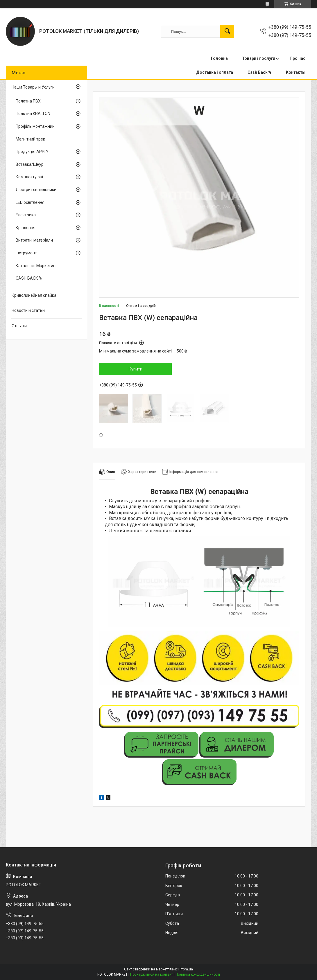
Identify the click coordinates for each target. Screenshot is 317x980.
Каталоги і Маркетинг (36, 266)
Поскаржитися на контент (152, 974)
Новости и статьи (28, 310)
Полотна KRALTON (33, 114)
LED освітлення (30, 202)
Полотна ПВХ (28, 101)
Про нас (298, 58)
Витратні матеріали (34, 240)
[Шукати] (227, 31)
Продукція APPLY (32, 152)
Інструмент (26, 253)
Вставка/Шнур (30, 164)
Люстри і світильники (36, 190)
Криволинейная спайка (34, 295)
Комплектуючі (29, 177)
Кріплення (26, 228)
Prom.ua (186, 969)
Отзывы (19, 326)
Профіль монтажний (35, 126)
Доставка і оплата (215, 72)
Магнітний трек (30, 139)
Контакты (296, 72)
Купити (136, 369)
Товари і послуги (259, 58)
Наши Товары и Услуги (33, 87)
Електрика (26, 215)
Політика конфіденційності (198, 974)
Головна (219, 58)
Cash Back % (259, 72)
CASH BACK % (29, 278)
